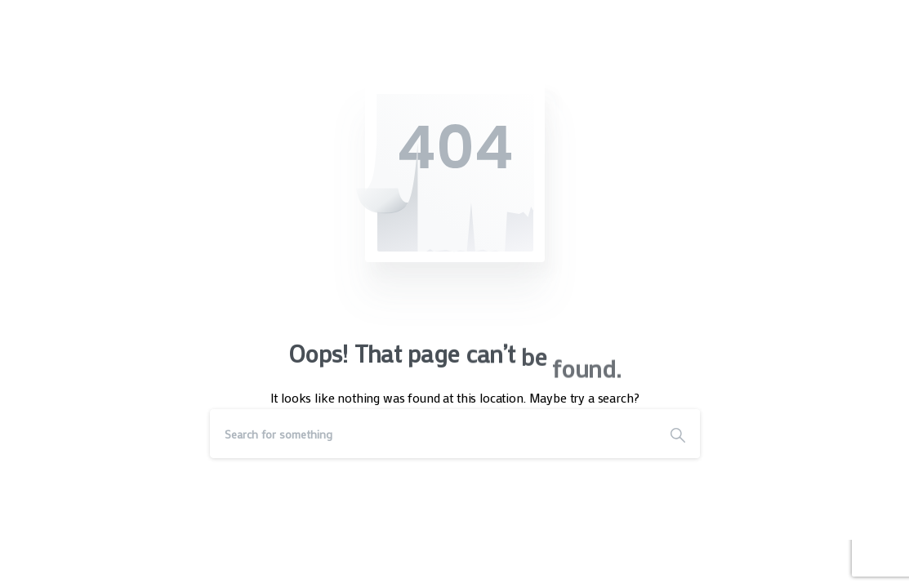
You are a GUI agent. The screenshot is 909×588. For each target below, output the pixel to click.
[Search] (433, 434)
